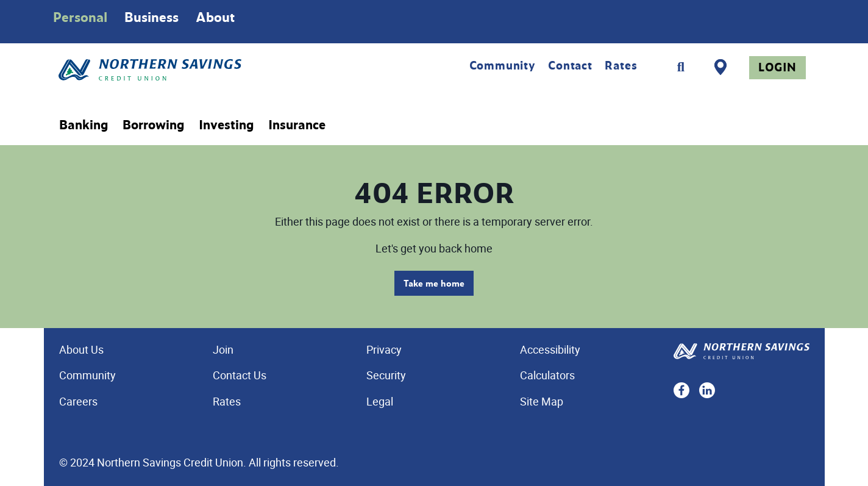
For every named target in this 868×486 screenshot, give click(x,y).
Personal (80, 17)
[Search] (681, 67)
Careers (78, 401)
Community (503, 65)
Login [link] (777, 67)
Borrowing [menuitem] (153, 125)
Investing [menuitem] (226, 125)
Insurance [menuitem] (297, 125)
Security (386, 375)
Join (223, 349)
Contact (570, 65)
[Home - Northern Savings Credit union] (201, 70)
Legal (380, 401)
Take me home (434, 283)
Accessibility (550, 349)
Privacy (384, 349)
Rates (621, 65)
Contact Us (240, 375)
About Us (81, 349)
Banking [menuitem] (84, 125)
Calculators (547, 375)
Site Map (542, 401)
